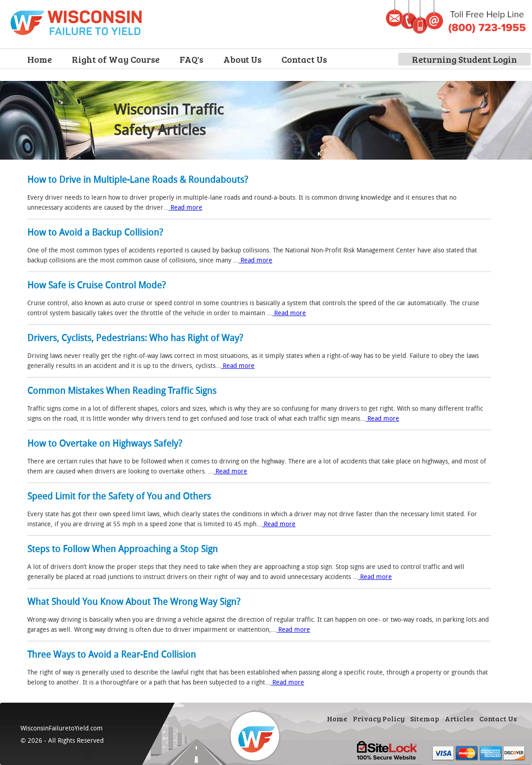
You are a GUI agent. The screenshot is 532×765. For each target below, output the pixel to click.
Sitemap (425, 718)
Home (40, 59)
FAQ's (191, 59)
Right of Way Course (116, 59)
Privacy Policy (379, 718)
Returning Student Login (464, 59)
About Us (242, 59)
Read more (186, 207)
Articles (459, 718)
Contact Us (304, 59)
